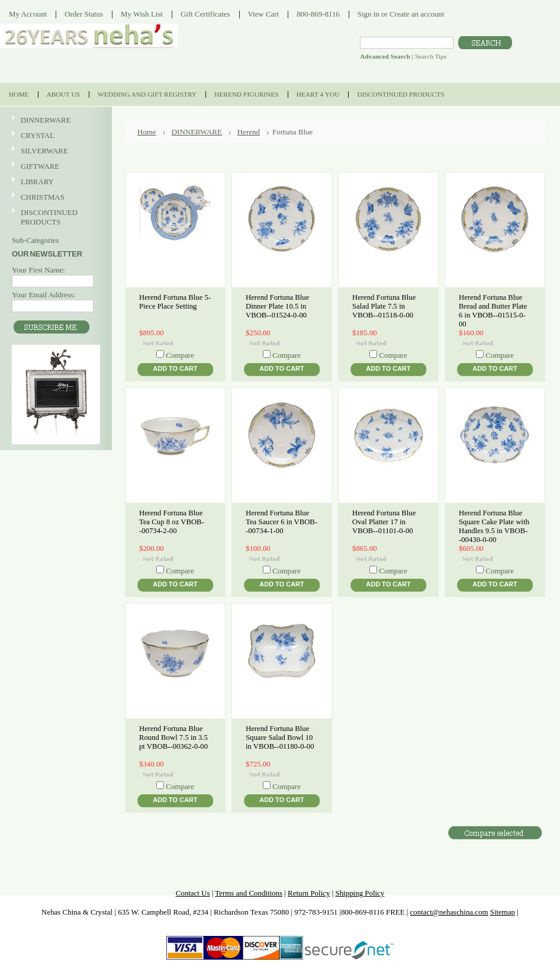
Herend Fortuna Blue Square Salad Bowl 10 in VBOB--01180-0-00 (280, 737)
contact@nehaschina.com (449, 912)
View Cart (264, 14)
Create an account (417, 14)
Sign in (368, 14)
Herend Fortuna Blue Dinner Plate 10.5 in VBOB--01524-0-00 (277, 306)
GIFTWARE (54, 167)
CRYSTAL (54, 136)
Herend (249, 132)
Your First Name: (38, 270)
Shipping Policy (360, 893)
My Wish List (142, 14)
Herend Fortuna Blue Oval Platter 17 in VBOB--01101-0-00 (384, 522)
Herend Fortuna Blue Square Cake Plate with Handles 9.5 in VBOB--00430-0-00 (494, 526)
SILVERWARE (54, 151)
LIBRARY (37, 182)
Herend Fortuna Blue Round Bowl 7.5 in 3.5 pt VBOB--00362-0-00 (173, 737)
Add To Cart (175, 368)
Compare (180, 355)
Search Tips (431, 56)
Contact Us (193, 893)
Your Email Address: (44, 295)
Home (147, 132)
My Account (28, 14)
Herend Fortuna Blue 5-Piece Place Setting (175, 302)
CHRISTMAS (54, 198)
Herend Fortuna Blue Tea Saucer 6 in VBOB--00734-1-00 (281, 522)
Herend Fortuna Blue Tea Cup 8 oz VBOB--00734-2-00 (172, 522)
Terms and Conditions (249, 893)
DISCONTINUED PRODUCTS (54, 217)
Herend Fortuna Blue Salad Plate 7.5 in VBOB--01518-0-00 (384, 306)
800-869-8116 (318, 14)
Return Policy (309, 893)
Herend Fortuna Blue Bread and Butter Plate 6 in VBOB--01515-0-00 (493, 311)
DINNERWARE (54, 121)
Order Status (84, 14)
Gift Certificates (205, 14)
